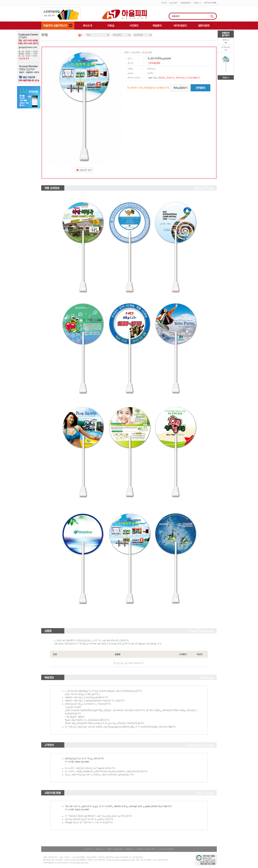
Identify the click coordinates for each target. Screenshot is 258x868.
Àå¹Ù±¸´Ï (197, 3)
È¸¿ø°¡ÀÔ (173, 3)
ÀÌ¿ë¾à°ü (100, 849)
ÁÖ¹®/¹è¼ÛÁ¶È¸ (210, 3)
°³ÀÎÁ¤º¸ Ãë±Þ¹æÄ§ (114, 849)
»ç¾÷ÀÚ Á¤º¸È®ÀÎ (165, 849)
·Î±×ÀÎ (164, 3)
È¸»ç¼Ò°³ (89, 849)
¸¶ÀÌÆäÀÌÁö (185, 3)
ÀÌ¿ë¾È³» (129, 849)
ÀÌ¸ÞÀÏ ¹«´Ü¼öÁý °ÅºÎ (146, 849)
